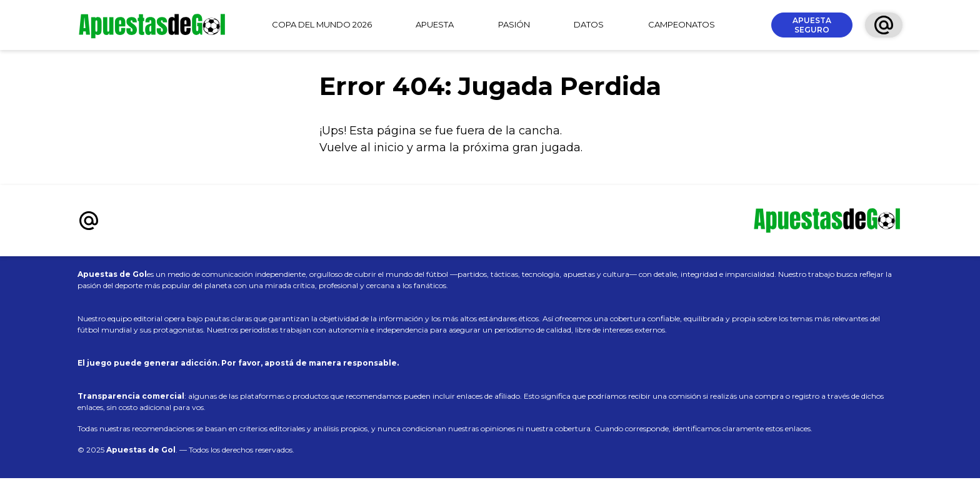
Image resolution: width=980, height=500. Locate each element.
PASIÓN (514, 24)
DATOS (589, 24)
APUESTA (435, 24)
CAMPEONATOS (682, 24)
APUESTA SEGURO (812, 25)
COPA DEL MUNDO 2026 (322, 24)
